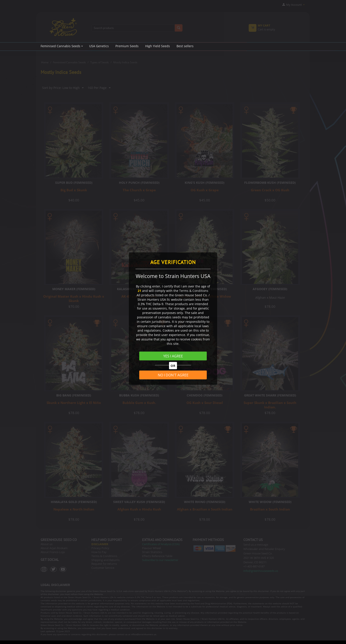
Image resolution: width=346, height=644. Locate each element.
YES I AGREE (173, 356)
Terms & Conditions (194, 290)
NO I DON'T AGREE (173, 375)
